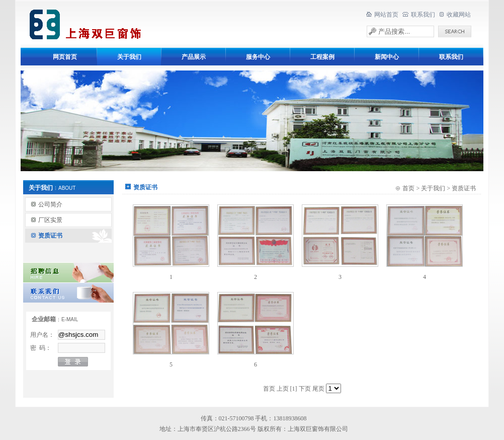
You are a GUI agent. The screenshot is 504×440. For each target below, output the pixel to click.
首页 (408, 188)
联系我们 (423, 15)
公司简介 (50, 204)
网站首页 (386, 15)
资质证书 (50, 236)
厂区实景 (50, 220)
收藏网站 (459, 15)
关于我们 (433, 188)
